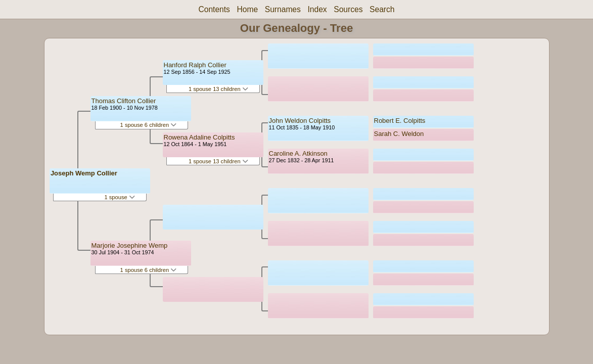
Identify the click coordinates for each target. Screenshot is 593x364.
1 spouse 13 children (218, 89)
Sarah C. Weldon (399, 134)
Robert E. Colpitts (400, 121)
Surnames (283, 9)
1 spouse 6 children (149, 125)
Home (248, 9)
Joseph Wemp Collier (84, 173)
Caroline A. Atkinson (298, 153)
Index (317, 9)
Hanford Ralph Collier (195, 65)
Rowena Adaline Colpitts (199, 137)
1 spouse (119, 197)
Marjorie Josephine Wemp (130, 245)
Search (382, 9)
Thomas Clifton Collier (124, 101)
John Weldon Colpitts (300, 121)
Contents (214, 9)
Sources (348, 9)
